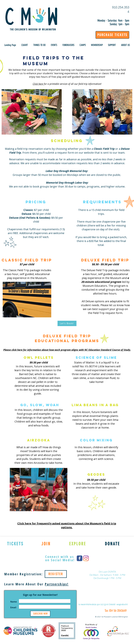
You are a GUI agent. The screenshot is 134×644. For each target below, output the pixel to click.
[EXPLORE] (78, 544)
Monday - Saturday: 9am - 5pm (113, 21)
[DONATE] (112, 544)
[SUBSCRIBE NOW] (40, 614)
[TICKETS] (15, 544)
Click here (38, 84)
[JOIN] (46, 544)
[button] (25, 45)
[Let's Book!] (67, 323)
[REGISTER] (56, 574)
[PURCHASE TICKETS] (112, 35)
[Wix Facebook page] (80, 558)
